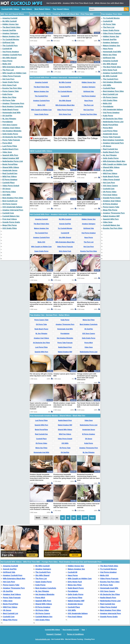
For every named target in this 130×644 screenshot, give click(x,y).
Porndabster (8, 122)
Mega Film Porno (10, 225)
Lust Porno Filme (10, 146)
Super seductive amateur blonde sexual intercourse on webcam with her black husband (40, 406)
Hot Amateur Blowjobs (12, 131)
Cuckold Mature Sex (11, 216)
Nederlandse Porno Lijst (13, 161)
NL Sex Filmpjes (9, 119)
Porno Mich (7, 143)
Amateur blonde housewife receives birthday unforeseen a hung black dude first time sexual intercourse (41, 477)
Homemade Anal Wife (11, 113)
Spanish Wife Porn (10, 155)
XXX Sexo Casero (10, 125)
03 (68, 518)
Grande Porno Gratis (11, 222)
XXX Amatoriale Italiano (12, 207)
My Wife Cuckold (10, 21)
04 (74, 518)
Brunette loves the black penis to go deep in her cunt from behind (64, 275)
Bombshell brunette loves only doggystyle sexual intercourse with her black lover (65, 506)
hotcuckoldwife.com (43, 639)
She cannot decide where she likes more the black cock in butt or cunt (40, 204)
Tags (83, 630)
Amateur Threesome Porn (13, 103)
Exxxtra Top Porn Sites (12, 88)
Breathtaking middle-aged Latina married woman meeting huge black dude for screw (65, 67)
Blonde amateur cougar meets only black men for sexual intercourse (64, 405)
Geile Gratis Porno (10, 134)
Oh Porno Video (9, 192)
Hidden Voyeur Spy (10, 24)
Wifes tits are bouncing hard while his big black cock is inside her (64, 304)
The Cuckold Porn (10, 46)
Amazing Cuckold (10, 18)
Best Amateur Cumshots (13, 106)
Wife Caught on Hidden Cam (14, 73)
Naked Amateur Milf (11, 158)
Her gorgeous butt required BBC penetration (87, 274)
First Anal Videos (10, 219)
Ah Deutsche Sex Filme (12, 137)
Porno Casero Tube (11, 91)
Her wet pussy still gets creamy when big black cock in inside (41, 375)
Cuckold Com (8, 213)
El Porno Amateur (10, 180)
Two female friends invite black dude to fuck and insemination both (88, 405)
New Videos (27, 9)
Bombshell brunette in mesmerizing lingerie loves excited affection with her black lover (88, 477)
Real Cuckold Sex (10, 173)
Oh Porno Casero (10, 204)
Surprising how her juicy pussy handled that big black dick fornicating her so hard (88, 67)
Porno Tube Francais (11, 140)
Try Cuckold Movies (11, 39)
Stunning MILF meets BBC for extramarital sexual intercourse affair (41, 304)
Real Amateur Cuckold (71, 630)
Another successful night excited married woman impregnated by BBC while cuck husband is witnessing (40, 507)
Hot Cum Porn (8, 79)
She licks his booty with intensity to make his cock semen (63, 204)
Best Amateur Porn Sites (13, 198)
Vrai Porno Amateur (11, 52)
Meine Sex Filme (9, 97)
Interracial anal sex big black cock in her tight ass (87, 37)
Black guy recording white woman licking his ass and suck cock (39, 67)
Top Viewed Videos (61, 9)
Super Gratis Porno (11, 82)
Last (85, 518)
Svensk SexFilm (9, 30)
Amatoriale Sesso (10, 170)
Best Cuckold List (10, 201)
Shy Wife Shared (9, 58)
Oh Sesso (7, 189)
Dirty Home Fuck (9, 85)
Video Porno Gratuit (11, 186)
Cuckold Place (9, 183)
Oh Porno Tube (9, 100)
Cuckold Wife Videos (10, 9)
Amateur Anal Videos (11, 128)
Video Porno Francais (12, 76)
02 (63, 518)
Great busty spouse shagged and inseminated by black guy (41, 174)
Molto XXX (7, 64)
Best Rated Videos (42, 9)
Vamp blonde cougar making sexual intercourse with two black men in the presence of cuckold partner (64, 176)
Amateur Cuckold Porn (12, 55)
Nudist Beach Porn (10, 149)
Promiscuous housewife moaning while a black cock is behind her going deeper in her (65, 476)
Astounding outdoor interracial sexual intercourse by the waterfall (88, 506)
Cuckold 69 (7, 49)
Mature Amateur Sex (11, 36)
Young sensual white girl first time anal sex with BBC (40, 37)
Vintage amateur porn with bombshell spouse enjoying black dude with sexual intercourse (87, 377)
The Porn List (8, 70)
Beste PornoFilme (10, 164)
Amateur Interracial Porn (13, 210)
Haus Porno (7, 61)
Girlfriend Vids (9, 43)
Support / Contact (54, 634)
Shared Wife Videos (11, 167)
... (79, 518)
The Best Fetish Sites (11, 27)
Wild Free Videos (10, 176)
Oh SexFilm (7, 116)
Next (92, 518)
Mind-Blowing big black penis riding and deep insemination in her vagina (89, 304)
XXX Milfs (6, 195)
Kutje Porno (7, 94)
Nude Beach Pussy (10, 109)
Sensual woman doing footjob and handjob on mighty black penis (41, 275)
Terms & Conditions (75, 634)
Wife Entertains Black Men (14, 67)
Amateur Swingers (10, 33)
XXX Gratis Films (10, 228)
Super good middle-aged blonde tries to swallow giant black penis (87, 204)
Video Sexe (7, 152)
